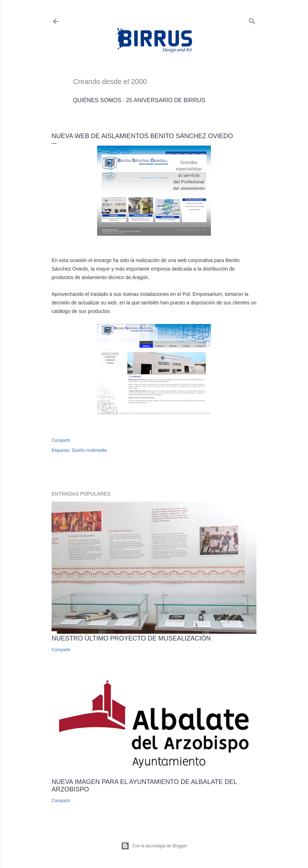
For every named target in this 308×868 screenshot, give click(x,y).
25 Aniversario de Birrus (165, 100)
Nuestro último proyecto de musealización (131, 638)
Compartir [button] (61, 440)
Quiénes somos (97, 100)
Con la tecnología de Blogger (154, 846)
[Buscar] (252, 20)
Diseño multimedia (89, 450)
